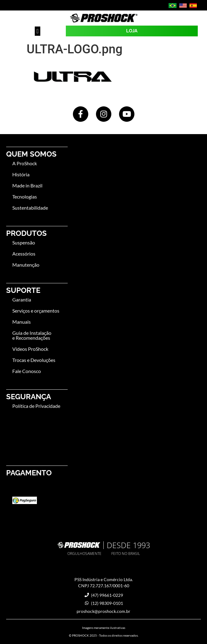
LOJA (132, 31)
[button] (37, 31)
